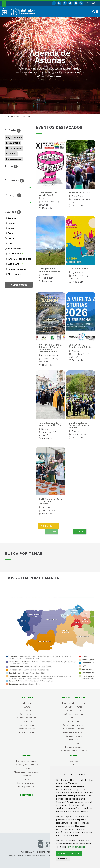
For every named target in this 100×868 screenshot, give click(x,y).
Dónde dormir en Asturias (73, 703)
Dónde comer (74, 721)
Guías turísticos (73, 740)
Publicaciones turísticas (74, 729)
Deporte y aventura (27, 725)
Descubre (27, 698)
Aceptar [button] (62, 853)
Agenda (27, 755)
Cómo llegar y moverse (74, 725)
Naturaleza (27, 703)
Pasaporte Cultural (73, 747)
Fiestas (27, 768)
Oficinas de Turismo (73, 736)
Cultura (27, 707)
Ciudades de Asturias (27, 718)
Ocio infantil (27, 779)
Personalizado (14, 159)
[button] (94, 3)
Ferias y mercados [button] (17, 269)
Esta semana (13, 143)
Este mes (11, 154)
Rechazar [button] (75, 853)
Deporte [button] (12, 218)
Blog (74, 755)
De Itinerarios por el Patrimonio (74, 751)
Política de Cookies (76, 847)
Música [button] (11, 228)
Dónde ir (74, 718)
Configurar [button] (63, 859)
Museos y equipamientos (27, 765)
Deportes (27, 776)
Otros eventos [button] (15, 274)
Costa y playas (27, 714)
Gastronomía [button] (14, 254)
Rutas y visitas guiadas (27, 783)
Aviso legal (26, 852)
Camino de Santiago (27, 729)
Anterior (52, 532)
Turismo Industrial (27, 732)
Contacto (27, 795)
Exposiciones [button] (14, 249)
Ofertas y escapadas (74, 714)
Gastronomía (27, 710)
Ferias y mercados (27, 787)
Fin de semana (14, 148)
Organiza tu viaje (73, 698)
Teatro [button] (11, 233)
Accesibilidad (39, 852)
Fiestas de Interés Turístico (73, 732)
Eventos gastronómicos (27, 761)
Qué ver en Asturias (73, 707)
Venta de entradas (74, 743)
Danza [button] (11, 238)
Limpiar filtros (19, 285)
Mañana (18, 138)
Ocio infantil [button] (14, 264)
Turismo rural (27, 721)
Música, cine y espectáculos (27, 772)
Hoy (8, 138)
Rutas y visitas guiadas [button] (19, 259)
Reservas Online (73, 710)
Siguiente (80, 532)
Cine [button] (10, 244)
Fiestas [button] (11, 223)
